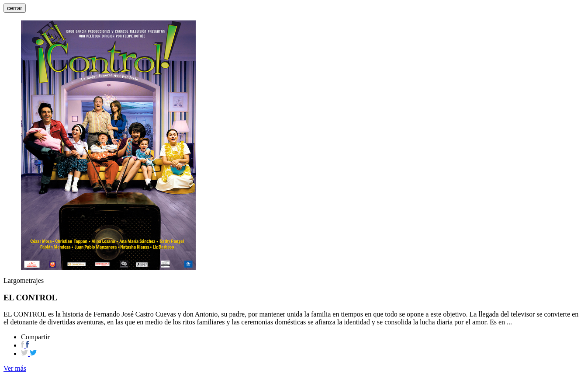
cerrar (15, 8)
